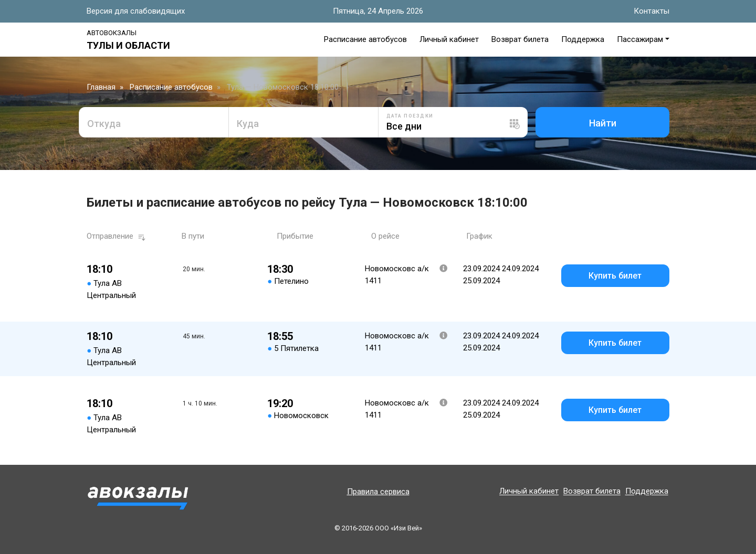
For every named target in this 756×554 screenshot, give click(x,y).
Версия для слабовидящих (136, 11)
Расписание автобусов (365, 39)
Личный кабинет (449, 39)
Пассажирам (640, 39)
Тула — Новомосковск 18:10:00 (283, 87)
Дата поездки (410, 116)
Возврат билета (520, 39)
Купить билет (615, 276)
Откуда (104, 124)
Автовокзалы (112, 33)
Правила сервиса (378, 492)
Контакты (652, 11)
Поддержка (583, 39)
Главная (101, 87)
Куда (248, 124)
